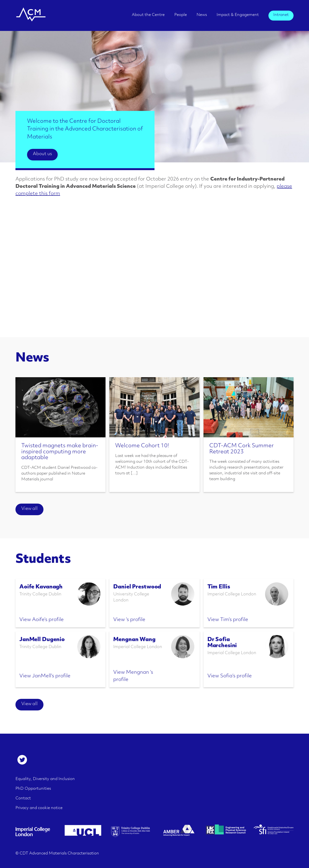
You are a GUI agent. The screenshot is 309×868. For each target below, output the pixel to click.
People (181, 15)
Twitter (22, 760)
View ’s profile (129, 620)
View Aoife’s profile (42, 620)
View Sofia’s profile (230, 676)
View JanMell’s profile (45, 676)
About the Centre (148, 15)
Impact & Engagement (238, 15)
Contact (23, 798)
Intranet (281, 15)
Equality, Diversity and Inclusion (45, 779)
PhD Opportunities (33, 789)
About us (42, 154)
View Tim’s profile (228, 620)
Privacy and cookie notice (39, 808)
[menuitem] (148, 17)
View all (29, 509)
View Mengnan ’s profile (133, 676)
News (202, 15)
